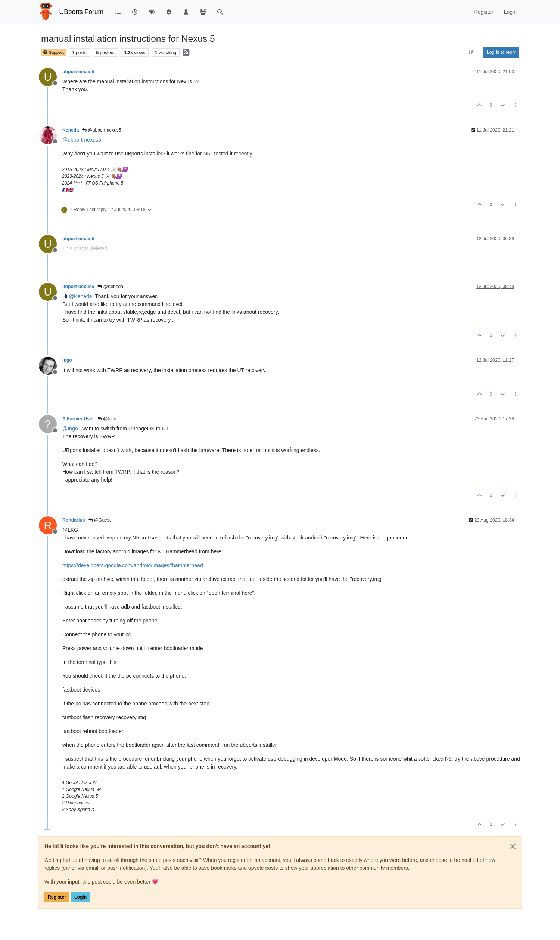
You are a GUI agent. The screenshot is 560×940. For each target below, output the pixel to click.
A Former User (78, 419)
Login (80, 897)
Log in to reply (501, 52)
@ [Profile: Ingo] (70, 429)
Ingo (67, 360)
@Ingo (107, 419)
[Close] (513, 847)
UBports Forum (82, 12)
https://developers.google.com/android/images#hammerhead (133, 565)
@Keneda (110, 287)
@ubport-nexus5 (102, 130)
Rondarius (74, 520)
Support (53, 52)
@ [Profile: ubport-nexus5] (82, 140)
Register (57, 897)
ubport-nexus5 (78, 72)
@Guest (100, 520)
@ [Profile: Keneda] (80, 296)
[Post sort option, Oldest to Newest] (471, 52)
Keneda (71, 130)
